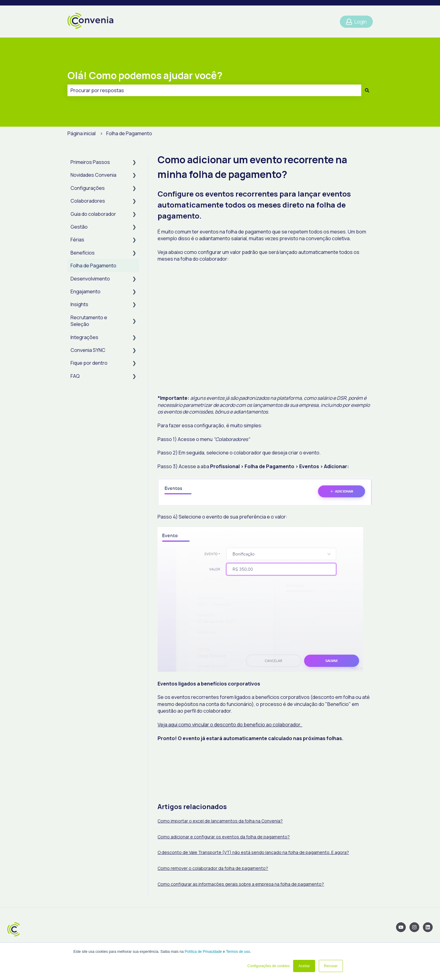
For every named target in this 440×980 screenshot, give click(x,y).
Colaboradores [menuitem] (88, 201)
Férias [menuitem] (77, 240)
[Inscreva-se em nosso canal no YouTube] (401, 927)
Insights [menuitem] (79, 304)
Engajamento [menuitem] (85, 291)
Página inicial (82, 133)
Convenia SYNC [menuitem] (88, 350)
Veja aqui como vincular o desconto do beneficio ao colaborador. (230, 725)
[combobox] (214, 90)
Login (356, 22)
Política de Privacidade (203, 952)
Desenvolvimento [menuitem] (90, 279)
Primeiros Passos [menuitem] (90, 162)
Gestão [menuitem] (79, 227)
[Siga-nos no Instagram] (414, 927)
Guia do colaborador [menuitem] (93, 214)
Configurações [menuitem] (88, 188)
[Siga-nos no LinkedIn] (428, 927)
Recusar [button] (331, 966)
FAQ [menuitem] (75, 376)
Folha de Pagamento (129, 133)
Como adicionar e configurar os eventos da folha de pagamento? (224, 837)
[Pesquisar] (367, 90)
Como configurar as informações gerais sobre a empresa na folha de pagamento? (241, 884)
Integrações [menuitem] (84, 337)
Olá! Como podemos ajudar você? (145, 75)
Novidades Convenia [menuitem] (93, 175)
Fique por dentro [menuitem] (89, 363)
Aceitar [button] (304, 966)
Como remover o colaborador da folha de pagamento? (213, 868)
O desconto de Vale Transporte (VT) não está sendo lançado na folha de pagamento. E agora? (253, 852)
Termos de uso (238, 952)
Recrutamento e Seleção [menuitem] (89, 321)
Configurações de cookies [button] (268, 966)
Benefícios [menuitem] (83, 253)
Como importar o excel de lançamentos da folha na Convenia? (220, 821)
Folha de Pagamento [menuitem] (93, 266)
